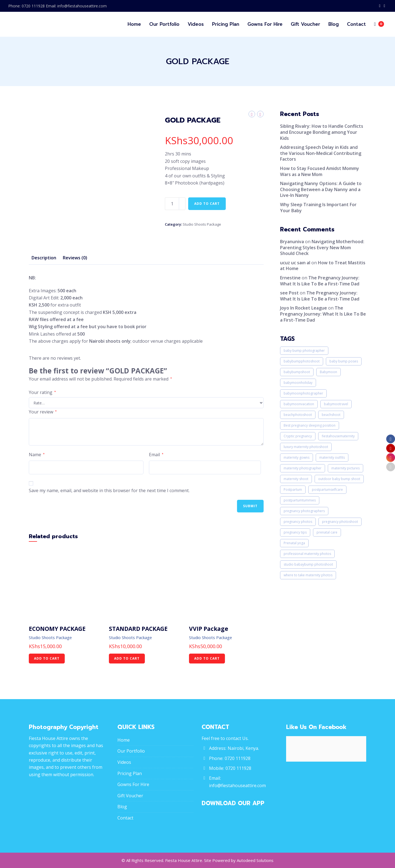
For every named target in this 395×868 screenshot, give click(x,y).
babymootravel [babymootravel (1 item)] (336, 404)
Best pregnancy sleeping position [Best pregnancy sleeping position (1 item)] (310, 425)
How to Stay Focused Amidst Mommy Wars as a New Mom (320, 171)
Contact (125, 818)
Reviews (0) (75, 258)
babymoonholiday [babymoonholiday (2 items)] (298, 383)
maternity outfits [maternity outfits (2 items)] (332, 457)
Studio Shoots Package (202, 224)
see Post (289, 293)
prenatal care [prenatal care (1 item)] (327, 532)
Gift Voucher (130, 796)
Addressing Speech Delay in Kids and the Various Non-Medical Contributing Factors (321, 153)
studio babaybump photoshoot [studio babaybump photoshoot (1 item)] (308, 564)
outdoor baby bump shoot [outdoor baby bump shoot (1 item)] (339, 479)
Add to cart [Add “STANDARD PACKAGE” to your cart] (127, 658)
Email (156, 455)
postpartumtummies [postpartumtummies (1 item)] (300, 500)
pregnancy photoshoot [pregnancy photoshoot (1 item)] (340, 522)
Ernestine (290, 278)
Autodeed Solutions (255, 860)
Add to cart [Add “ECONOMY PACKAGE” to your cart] (47, 658)
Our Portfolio (131, 751)
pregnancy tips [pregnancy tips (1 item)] (295, 532)
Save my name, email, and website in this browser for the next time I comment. (109, 490)
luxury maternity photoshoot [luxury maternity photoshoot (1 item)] (306, 447)
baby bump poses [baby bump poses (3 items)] (344, 361)
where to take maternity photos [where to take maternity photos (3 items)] (308, 575)
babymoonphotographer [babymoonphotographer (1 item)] (303, 393)
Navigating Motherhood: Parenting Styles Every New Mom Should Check (322, 247)
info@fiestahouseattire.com (237, 785)
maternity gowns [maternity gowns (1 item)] (297, 457)
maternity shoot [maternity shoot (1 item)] (296, 479)
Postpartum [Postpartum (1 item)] (293, 490)
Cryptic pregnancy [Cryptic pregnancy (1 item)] (298, 436)
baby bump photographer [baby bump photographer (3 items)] (304, 351)
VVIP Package (209, 629)
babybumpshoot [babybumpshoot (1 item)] (297, 372)
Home (124, 740)
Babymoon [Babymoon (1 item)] (328, 372)
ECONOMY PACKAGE (57, 629)
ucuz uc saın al (295, 263)
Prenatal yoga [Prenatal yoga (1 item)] (294, 543)
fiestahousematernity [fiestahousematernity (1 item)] (338, 436)
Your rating (42, 392)
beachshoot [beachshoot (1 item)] (331, 415)
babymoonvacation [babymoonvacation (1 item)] (299, 404)
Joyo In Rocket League (304, 308)
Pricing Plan (130, 773)
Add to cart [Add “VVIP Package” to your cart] (207, 658)
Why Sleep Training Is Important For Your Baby (318, 208)
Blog (122, 807)
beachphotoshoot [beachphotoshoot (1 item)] (298, 415)
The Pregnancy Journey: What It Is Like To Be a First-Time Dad (320, 281)
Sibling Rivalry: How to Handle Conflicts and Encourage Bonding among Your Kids (322, 132)
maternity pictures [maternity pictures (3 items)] (345, 468)
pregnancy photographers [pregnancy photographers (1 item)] (304, 511)
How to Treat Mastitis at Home (323, 266)
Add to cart (207, 204)
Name (37, 455)
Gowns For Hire (133, 784)
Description (44, 258)
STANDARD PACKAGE (138, 629)
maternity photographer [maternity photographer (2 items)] (303, 468)
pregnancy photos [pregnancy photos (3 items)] (298, 522)
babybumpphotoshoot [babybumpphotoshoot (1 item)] (302, 361)
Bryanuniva (292, 242)
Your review (43, 412)
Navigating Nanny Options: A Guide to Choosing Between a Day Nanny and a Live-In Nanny (321, 189)
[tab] (44, 258)
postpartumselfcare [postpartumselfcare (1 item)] (327, 490)
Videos (124, 762)
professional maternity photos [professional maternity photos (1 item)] (307, 554)
